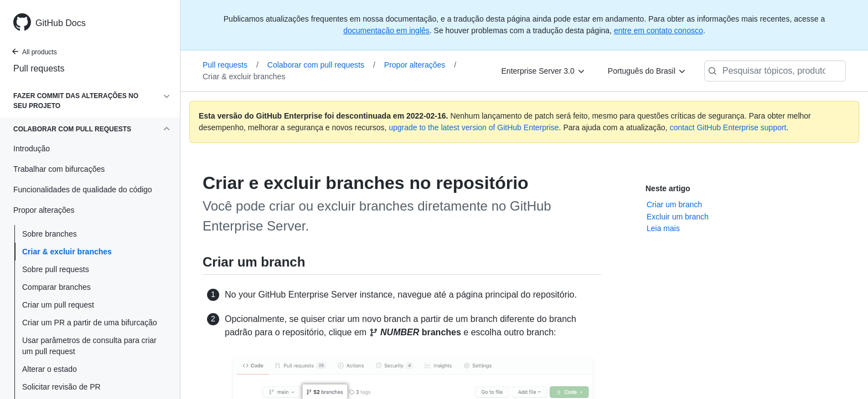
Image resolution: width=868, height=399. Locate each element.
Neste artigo (668, 188)
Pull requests (39, 68)
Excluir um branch (678, 217)
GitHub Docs (61, 23)
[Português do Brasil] (647, 71)
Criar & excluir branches (67, 252)
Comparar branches (56, 287)
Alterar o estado (50, 369)
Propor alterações (420, 65)
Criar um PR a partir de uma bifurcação (90, 323)
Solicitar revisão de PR (61, 387)
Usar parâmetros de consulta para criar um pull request (89, 346)
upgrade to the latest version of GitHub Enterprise (474, 127)
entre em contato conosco (658, 30)
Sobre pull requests (56, 269)
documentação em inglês (386, 30)
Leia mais (663, 228)
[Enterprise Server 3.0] (544, 71)
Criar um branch (674, 204)
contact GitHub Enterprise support (728, 127)
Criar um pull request (58, 305)
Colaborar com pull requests (321, 65)
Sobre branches (50, 234)
